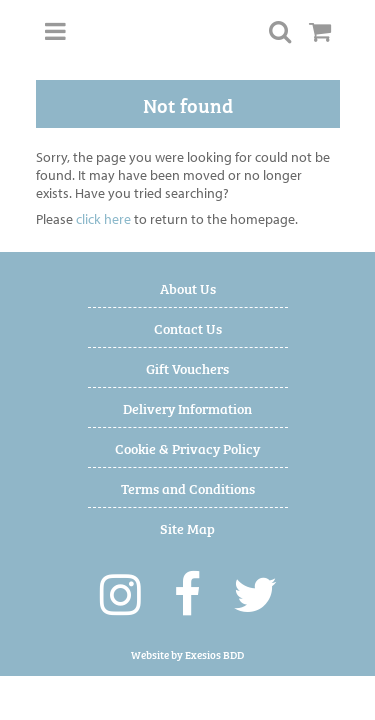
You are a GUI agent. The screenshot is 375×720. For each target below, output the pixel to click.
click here (103, 219)
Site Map (187, 527)
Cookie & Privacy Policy (187, 447)
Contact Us (188, 327)
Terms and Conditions (188, 487)
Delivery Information (187, 407)
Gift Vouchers (187, 367)
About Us (188, 287)
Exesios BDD (214, 654)
